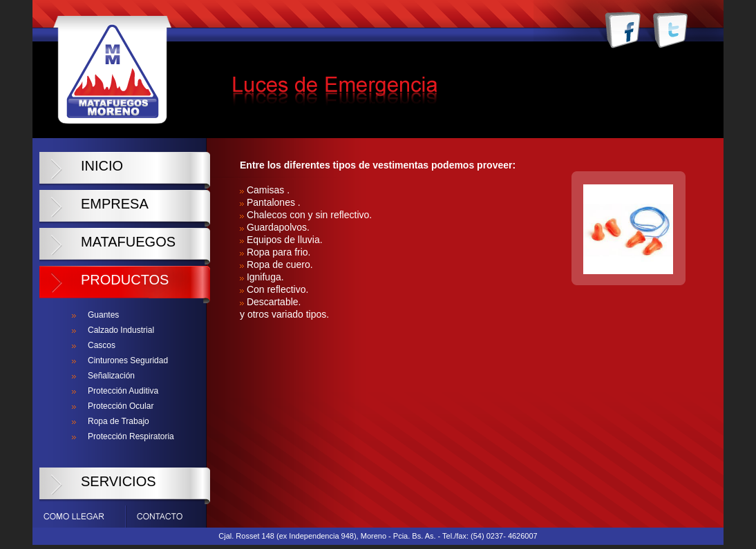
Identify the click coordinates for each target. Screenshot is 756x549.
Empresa (115, 204)
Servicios (119, 481)
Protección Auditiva (123, 391)
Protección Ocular (121, 406)
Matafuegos (128, 242)
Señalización (111, 376)
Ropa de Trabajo (119, 421)
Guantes (103, 315)
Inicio (102, 166)
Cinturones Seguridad (128, 360)
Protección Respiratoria (131, 436)
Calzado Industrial (121, 330)
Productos (125, 280)
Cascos (102, 345)
